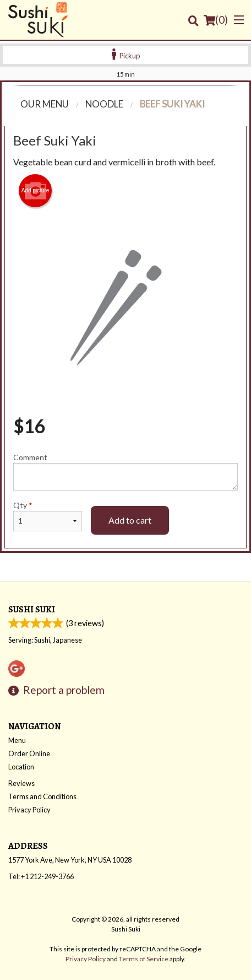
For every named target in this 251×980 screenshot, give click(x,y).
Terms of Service (144, 959)
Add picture (36, 191)
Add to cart (130, 520)
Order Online (29, 753)
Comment (125, 472)
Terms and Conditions (42, 796)
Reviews (21, 783)
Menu (17, 740)
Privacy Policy (29, 810)
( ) (216, 20)
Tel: (41, 876)
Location (21, 767)
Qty (48, 516)
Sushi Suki (32, 609)
